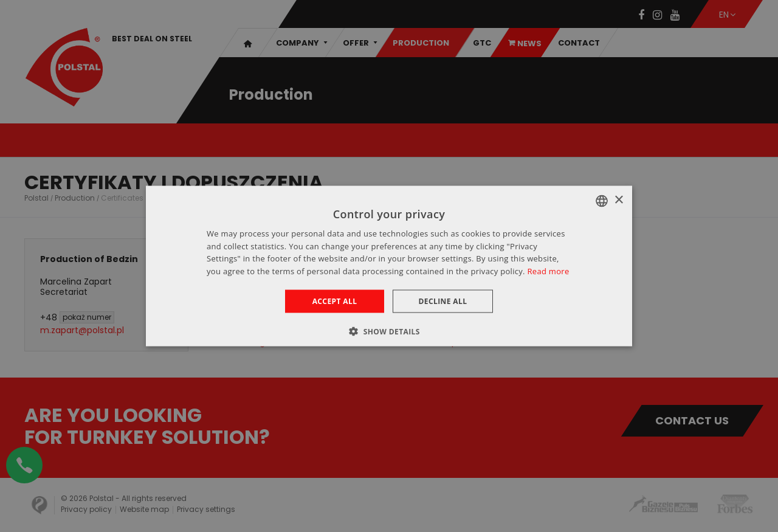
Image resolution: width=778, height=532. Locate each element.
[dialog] (389, 266)
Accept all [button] (335, 301)
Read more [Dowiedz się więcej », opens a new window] (548, 271)
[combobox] (602, 201)
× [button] (618, 200)
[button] (389, 331)
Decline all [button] (443, 301)
